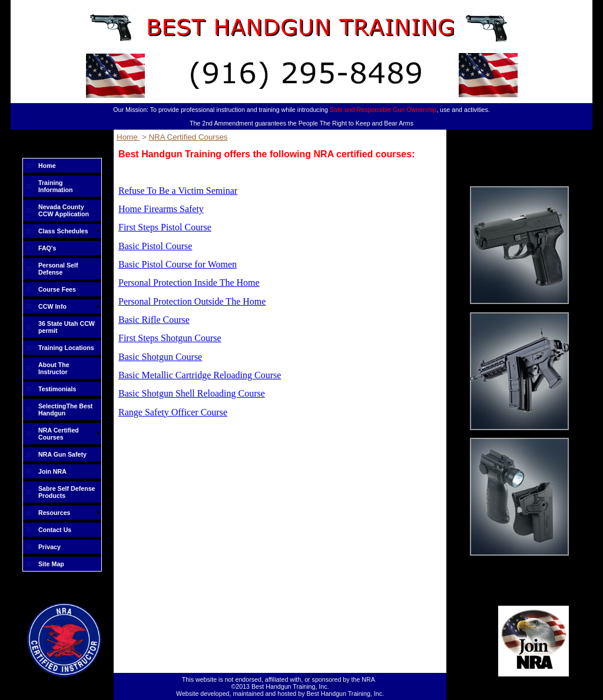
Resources (54, 513)
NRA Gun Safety (62, 454)
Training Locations (66, 348)
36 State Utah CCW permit (67, 327)
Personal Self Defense (58, 269)
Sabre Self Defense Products (67, 492)
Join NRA (52, 471)
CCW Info (52, 306)
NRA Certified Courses (59, 434)
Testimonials (57, 389)
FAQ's (47, 248)
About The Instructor (54, 368)
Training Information (56, 186)
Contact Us (55, 530)
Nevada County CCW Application (64, 210)
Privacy (49, 547)
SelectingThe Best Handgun (65, 410)
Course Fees (57, 289)
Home (47, 166)
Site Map (51, 564)
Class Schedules (63, 231)
